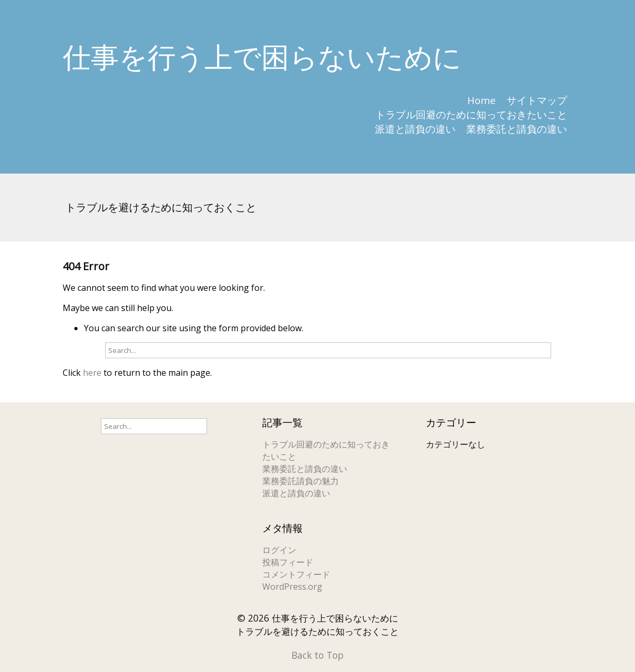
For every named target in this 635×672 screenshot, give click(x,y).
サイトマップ (537, 100)
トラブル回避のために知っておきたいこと (471, 114)
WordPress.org (292, 587)
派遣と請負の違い (415, 129)
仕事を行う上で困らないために (262, 57)
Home (482, 100)
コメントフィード (296, 574)
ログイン (279, 550)
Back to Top (317, 655)
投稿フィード (288, 562)
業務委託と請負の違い (517, 129)
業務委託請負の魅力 (301, 481)
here (92, 373)
